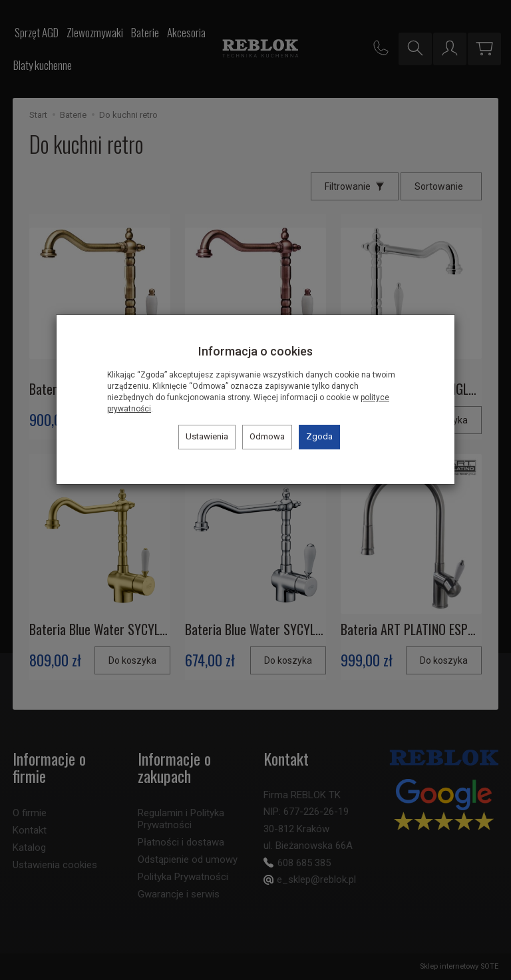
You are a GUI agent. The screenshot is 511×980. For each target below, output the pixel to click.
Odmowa (267, 436)
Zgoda (319, 436)
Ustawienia (207, 436)
